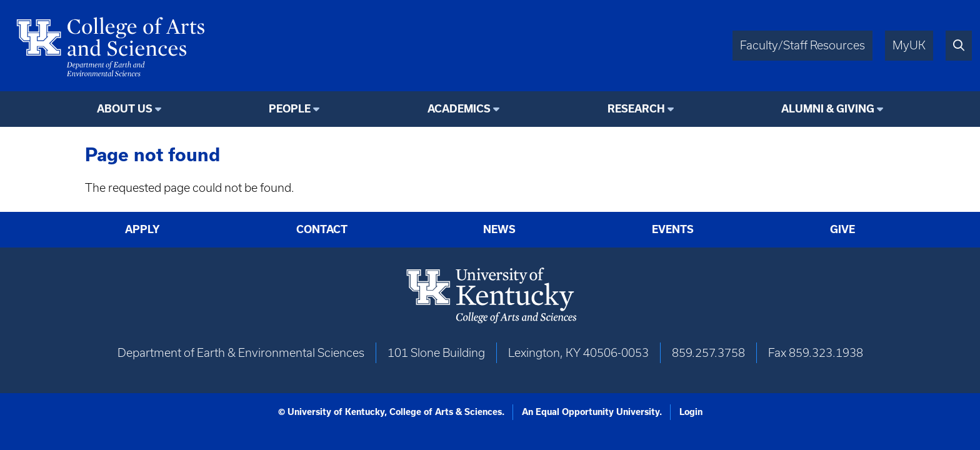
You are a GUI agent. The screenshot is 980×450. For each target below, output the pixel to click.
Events (673, 229)
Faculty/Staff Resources (802, 45)
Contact (322, 229)
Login (691, 412)
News (499, 229)
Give (842, 229)
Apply (142, 229)
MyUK (909, 45)
